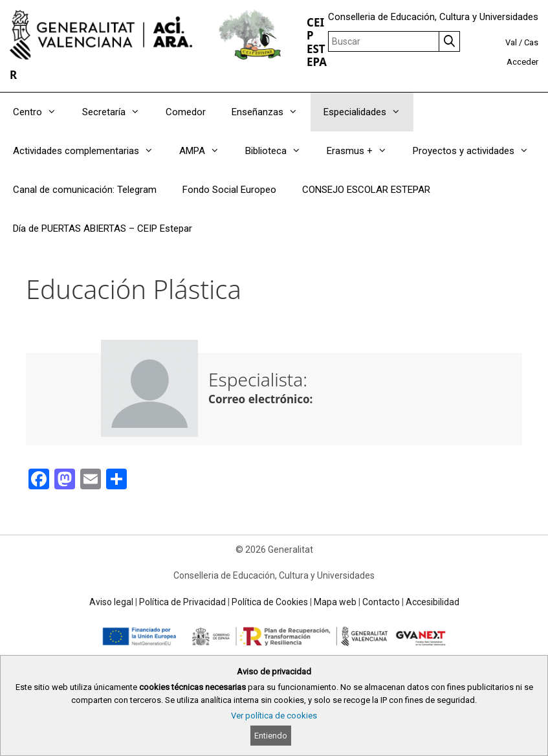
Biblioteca (279, 151)
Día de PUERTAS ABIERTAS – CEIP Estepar (103, 228)
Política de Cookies (270, 602)
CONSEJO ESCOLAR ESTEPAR (366, 190)
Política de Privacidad (182, 602)
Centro (41, 112)
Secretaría (117, 112)
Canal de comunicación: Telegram (85, 190)
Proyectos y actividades (477, 151)
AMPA (206, 151)
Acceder (522, 62)
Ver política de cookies (274, 716)
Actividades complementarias (90, 151)
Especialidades (368, 112)
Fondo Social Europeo (229, 190)
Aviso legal (111, 602)
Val (511, 42)
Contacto (381, 602)
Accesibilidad (433, 602)
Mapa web (335, 602)
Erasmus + (363, 151)
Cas (531, 42)
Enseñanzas (271, 112)
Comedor (186, 112)
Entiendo (271, 736)
